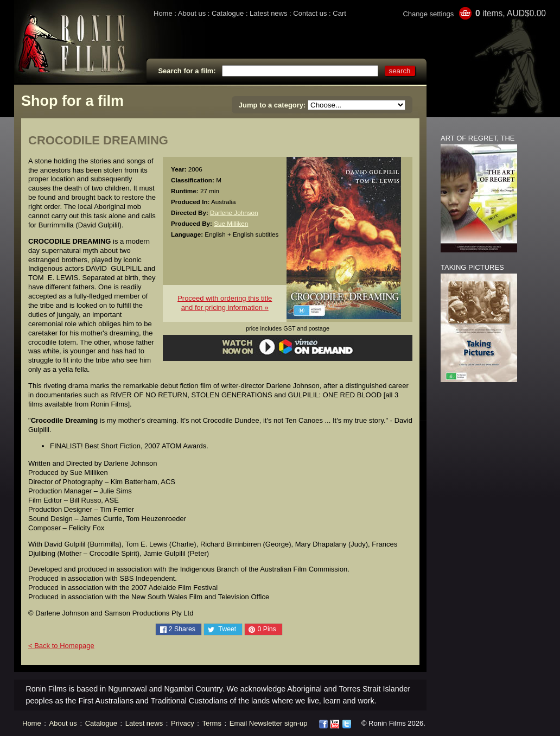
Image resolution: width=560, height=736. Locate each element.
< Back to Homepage (61, 646)
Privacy (183, 723)
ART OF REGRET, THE (478, 138)
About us (192, 13)
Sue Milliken (231, 223)
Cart (339, 13)
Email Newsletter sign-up (269, 723)
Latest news (268, 13)
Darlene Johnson (234, 212)
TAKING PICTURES (472, 267)
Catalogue (228, 13)
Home (163, 13)
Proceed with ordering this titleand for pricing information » (225, 303)
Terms (212, 723)
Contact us (310, 13)
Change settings (428, 14)
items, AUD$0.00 (511, 13)
